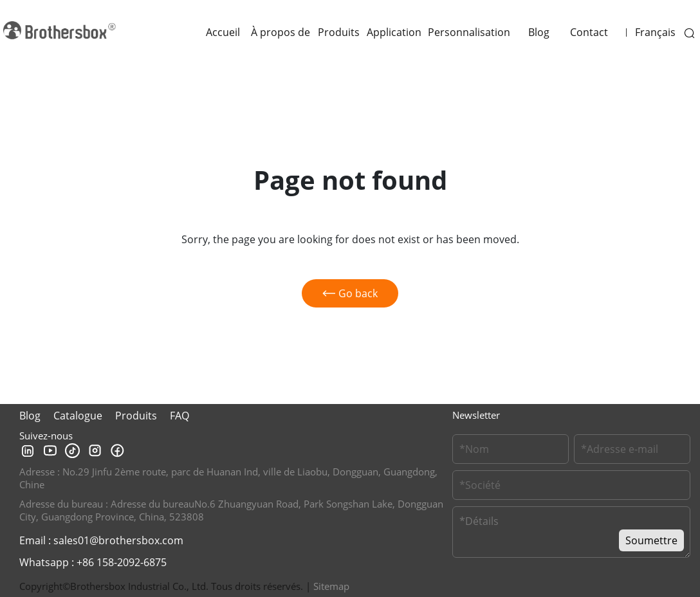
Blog (539, 32)
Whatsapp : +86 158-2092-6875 (93, 562)
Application (394, 32)
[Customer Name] (511, 449)
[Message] (571, 532)
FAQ (180, 416)
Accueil (223, 32)
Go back (350, 293)
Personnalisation (469, 32)
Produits (339, 32)
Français (655, 32)
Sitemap (331, 586)
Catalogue (78, 416)
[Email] (632, 449)
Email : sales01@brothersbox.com (101, 540)
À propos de (281, 32)
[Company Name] (571, 485)
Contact (589, 32)
